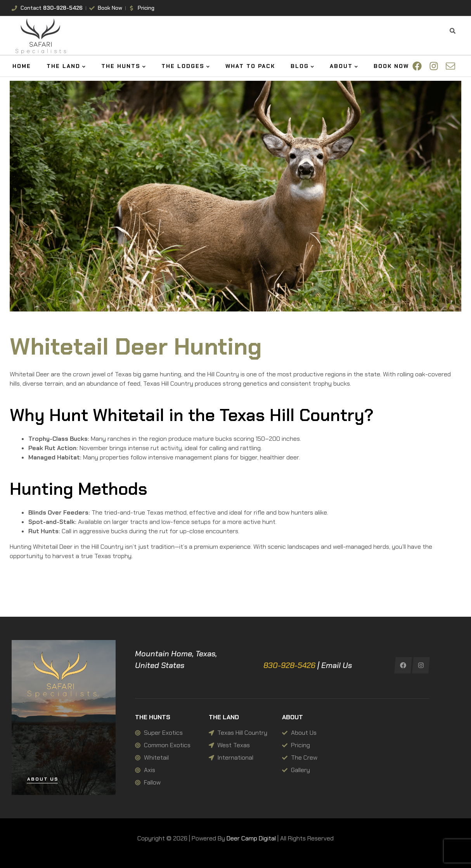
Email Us (337, 665)
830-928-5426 (289, 665)
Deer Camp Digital (251, 838)
